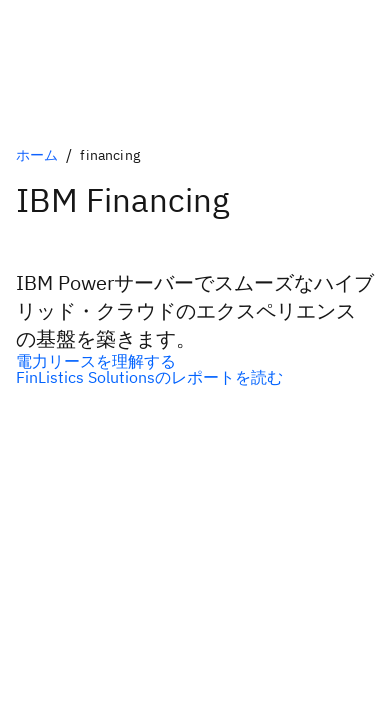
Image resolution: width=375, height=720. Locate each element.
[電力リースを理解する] (187, 361)
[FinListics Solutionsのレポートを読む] (187, 377)
